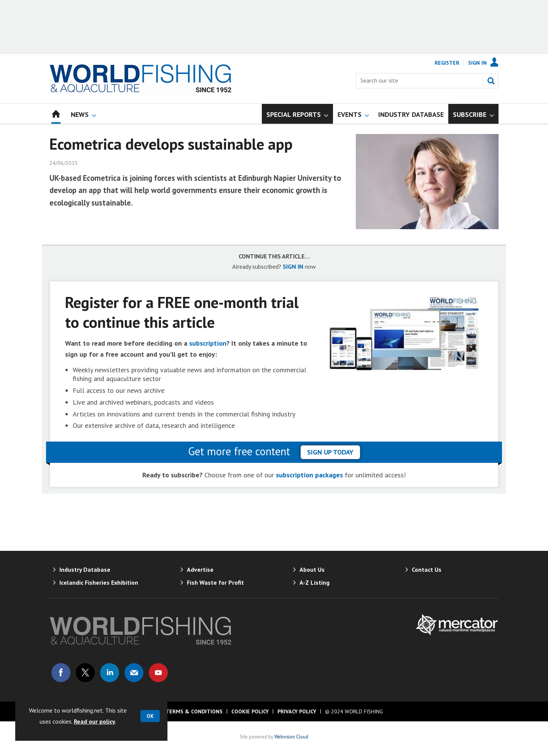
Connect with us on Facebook (61, 673)
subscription (208, 343)
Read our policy (95, 721)
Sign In (477, 63)
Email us (134, 673)
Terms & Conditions (194, 711)
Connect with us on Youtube (158, 673)
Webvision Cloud (291, 737)
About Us (312, 569)
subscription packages (309, 475)
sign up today (330, 452)
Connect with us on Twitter (85, 673)
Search (491, 81)
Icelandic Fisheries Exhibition (99, 582)
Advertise (200, 569)
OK (150, 716)
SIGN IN (293, 266)
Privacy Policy (297, 711)
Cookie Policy (250, 711)
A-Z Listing (315, 582)
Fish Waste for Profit (215, 582)
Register (447, 63)
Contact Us (427, 569)
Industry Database (85, 569)
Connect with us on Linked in (110, 673)
